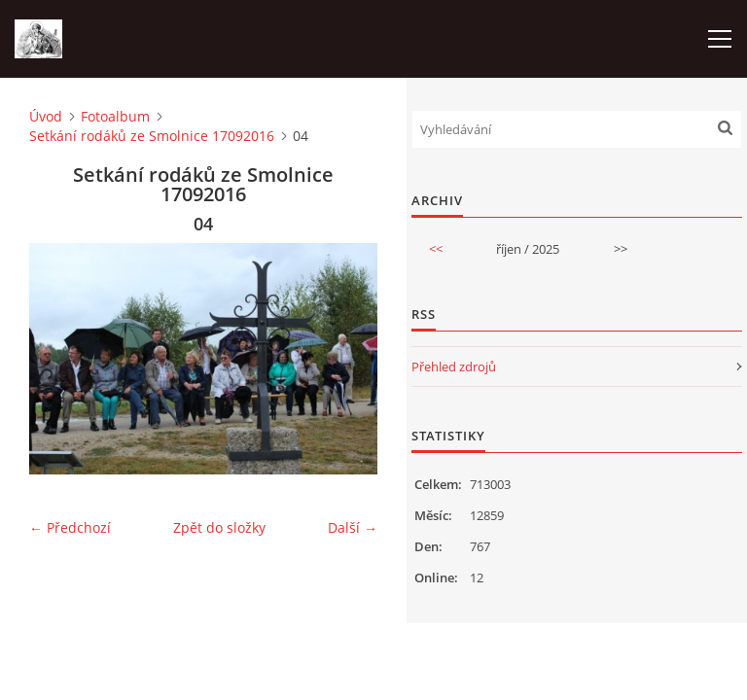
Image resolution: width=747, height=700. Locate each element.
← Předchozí (70, 527)
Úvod (46, 116)
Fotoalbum (115, 116)
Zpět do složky (219, 527)
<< (436, 249)
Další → (353, 527)
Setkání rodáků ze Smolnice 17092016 (152, 136)
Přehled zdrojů (454, 367)
